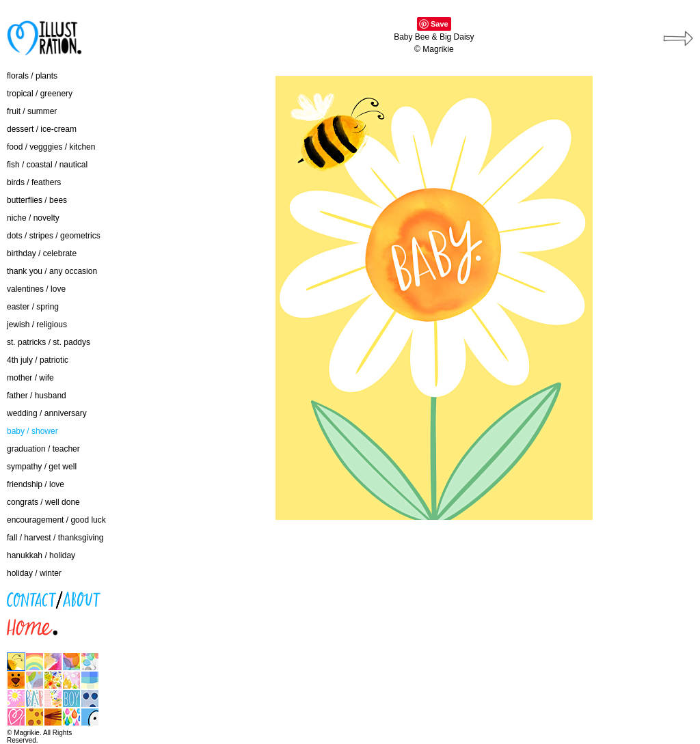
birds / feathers (34, 182)
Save (440, 24)
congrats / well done (43, 502)
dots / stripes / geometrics (54, 236)
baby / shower (32, 431)
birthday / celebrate (42, 253)
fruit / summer (32, 111)
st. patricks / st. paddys (49, 342)
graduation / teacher (43, 449)
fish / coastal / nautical (47, 165)
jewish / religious (37, 325)
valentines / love (36, 289)
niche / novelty (33, 218)
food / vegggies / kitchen (51, 147)
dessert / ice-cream (42, 129)
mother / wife (30, 378)
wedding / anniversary (47, 413)
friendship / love (36, 484)
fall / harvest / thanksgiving (55, 538)
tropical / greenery (40, 94)
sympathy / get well (42, 467)
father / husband (37, 396)
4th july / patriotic (38, 360)
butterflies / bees (37, 200)
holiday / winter (34, 573)
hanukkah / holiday (41, 555)
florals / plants (32, 76)
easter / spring (33, 307)
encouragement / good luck (56, 520)
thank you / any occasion (52, 271)
